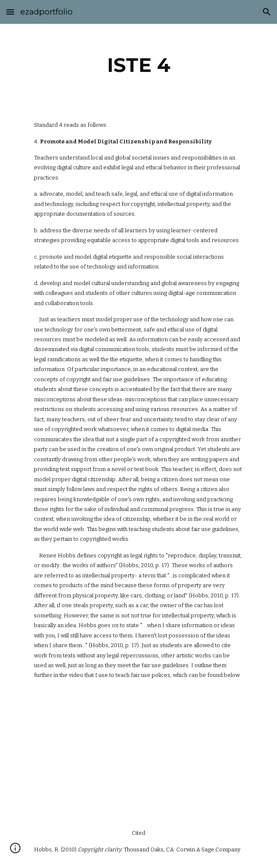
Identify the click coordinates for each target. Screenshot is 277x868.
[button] (10, 12)
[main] (138, 65)
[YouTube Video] (138, 754)
